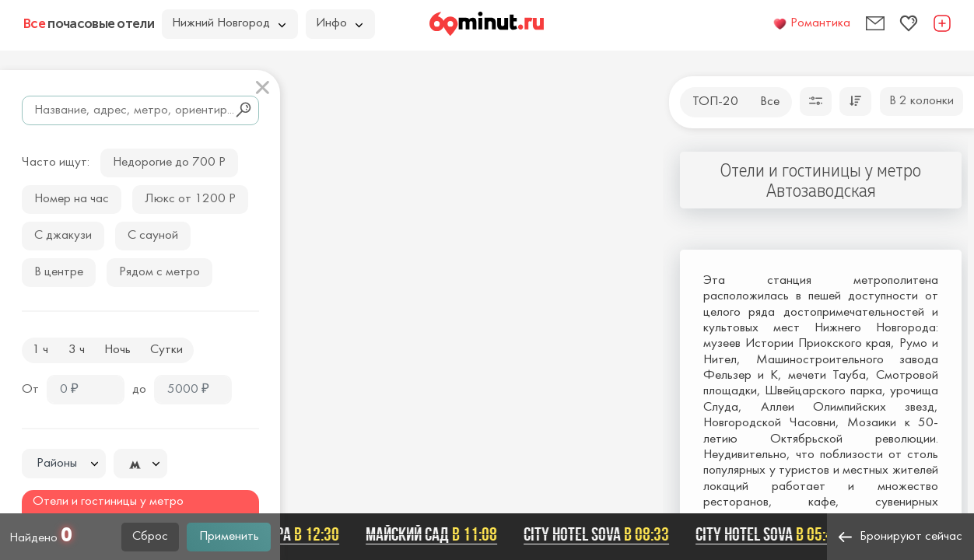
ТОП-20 (715, 102)
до (139, 390)
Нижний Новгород (229, 23)
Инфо (339, 23)
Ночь (117, 350)
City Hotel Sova (599, 534)
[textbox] (64, 464)
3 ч (77, 350)
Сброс (150, 537)
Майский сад (434, 534)
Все (770, 102)
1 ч (40, 350)
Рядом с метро (159, 272)
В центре (59, 272)
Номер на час (72, 199)
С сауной (153, 236)
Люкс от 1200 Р (190, 199)
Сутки (166, 350)
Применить (229, 537)
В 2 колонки (921, 101)
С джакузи (63, 236)
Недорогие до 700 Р (169, 163)
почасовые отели (89, 23)
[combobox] (64, 464)
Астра (299, 534)
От (30, 390)
